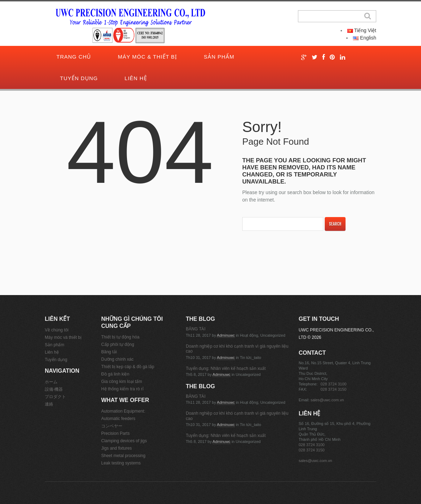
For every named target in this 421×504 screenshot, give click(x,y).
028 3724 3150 (333, 389)
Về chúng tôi (57, 330)
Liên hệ (136, 78)
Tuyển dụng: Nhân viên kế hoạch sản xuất (226, 368)
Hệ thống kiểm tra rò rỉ (122, 389)
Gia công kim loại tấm (122, 382)
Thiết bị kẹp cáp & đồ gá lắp (128, 367)
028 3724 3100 (333, 384)
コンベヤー (112, 426)
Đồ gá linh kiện (115, 374)
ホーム (51, 382)
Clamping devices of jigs (124, 441)
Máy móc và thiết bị (63, 337)
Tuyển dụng (79, 78)
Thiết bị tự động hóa (120, 337)
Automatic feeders (118, 419)
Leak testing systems (121, 463)
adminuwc (226, 335)
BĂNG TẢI (196, 329)
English (365, 38)
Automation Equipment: (123, 411)
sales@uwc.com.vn (327, 400)
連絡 (49, 404)
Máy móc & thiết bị (147, 57)
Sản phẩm (219, 57)
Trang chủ (74, 57)
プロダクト (55, 397)
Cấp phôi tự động (118, 344)
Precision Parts (115, 433)
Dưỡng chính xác (117, 359)
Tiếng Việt (362, 30)
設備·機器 (54, 389)
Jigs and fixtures (117, 448)
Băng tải (109, 352)
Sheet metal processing (123, 456)
